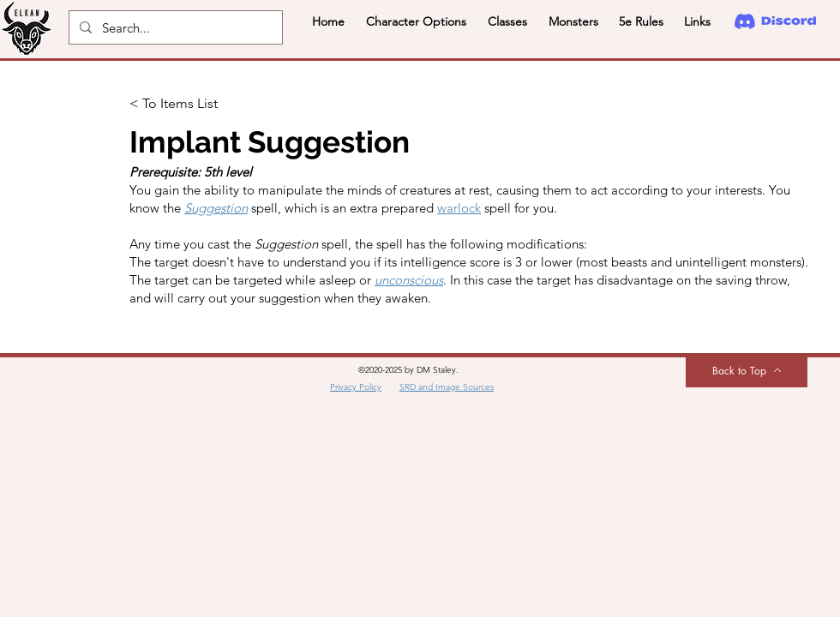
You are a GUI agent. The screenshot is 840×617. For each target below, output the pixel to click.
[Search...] (174, 27)
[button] (416, 21)
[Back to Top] (747, 370)
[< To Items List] (186, 104)
